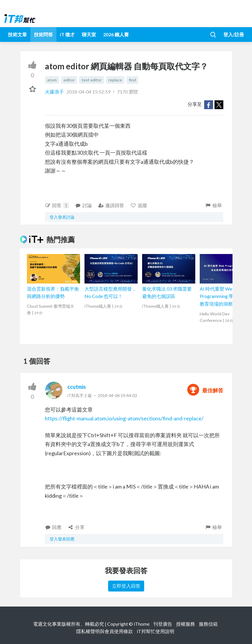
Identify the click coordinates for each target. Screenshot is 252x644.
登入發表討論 (62, 217)
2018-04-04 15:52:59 (88, 92)
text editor (92, 80)
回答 (57, 205)
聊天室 (89, 34)
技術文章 (17, 34)
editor (69, 80)
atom (52, 80)
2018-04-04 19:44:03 (117, 395)
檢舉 (213, 205)
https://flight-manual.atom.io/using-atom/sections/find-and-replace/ (124, 418)
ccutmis (77, 387)
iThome (142, 624)
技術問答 (43, 34)
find (132, 80)
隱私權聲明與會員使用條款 (105, 631)
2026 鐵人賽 (116, 34)
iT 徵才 (67, 34)
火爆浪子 (55, 92)
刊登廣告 (163, 624)
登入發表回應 (62, 539)
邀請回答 (111, 205)
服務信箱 (208, 624)
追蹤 (139, 205)
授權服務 (186, 624)
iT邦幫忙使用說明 (156, 631)
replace (115, 80)
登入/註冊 (234, 34)
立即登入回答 (126, 586)
